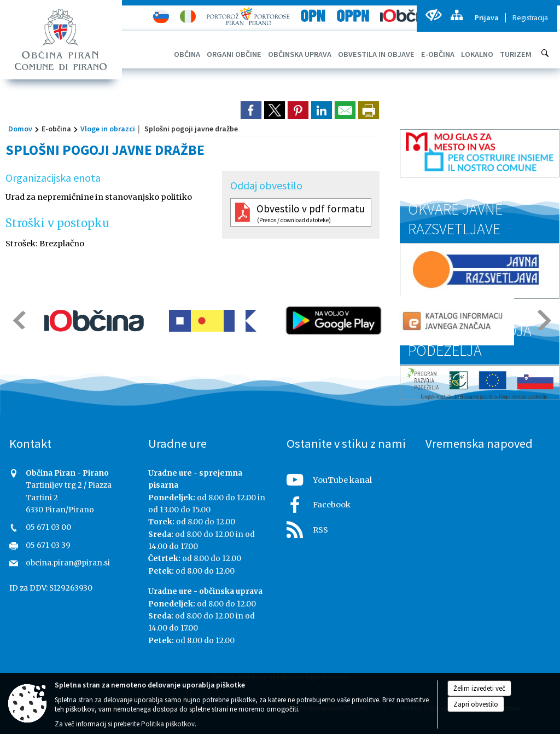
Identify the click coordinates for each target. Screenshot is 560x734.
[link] (251, 110)
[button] (18, 320)
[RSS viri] (349, 527)
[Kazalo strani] (456, 15)
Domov (20, 129)
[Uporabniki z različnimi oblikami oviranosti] (433, 15)
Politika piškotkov (168, 724)
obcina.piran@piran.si (68, 563)
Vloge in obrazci (108, 129)
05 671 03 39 (48, 545)
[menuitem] (187, 54)
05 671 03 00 (48, 527)
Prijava (487, 18)
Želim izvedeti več (479, 688)
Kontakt (30, 443)
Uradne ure (177, 443)
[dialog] (369, 110)
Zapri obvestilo (476, 704)
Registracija (530, 18)
